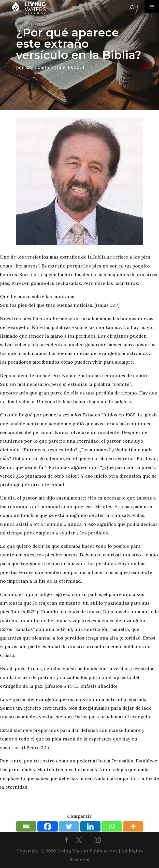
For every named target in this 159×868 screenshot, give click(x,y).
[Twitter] (69, 826)
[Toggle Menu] (152, 7)
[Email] (26, 826)
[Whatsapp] (112, 826)
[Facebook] (48, 826)
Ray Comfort (39, 67)
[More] (133, 826)
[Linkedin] (90, 826)
